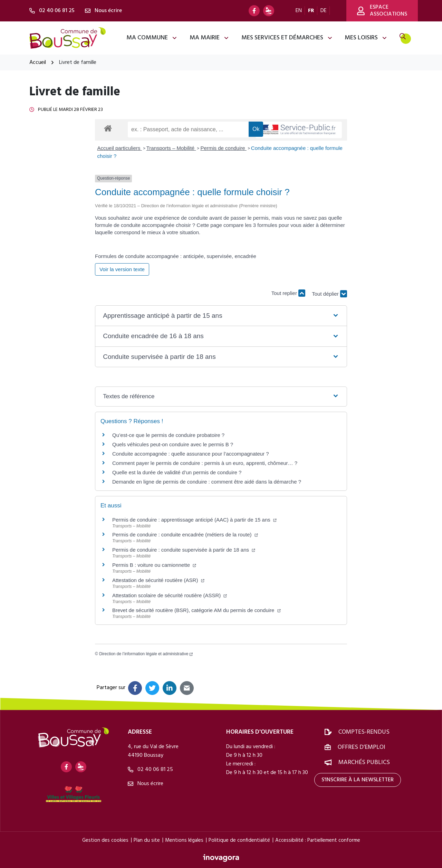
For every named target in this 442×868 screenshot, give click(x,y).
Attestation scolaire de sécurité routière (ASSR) (170, 595)
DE (324, 11)
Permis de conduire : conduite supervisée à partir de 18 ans (184, 550)
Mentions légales (184, 840)
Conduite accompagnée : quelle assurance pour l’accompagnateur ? (191, 454)
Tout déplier (329, 297)
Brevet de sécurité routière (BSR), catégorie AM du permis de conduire (196, 610)
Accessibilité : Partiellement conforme (318, 840)
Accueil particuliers (120, 148)
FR (311, 11)
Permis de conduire (223, 148)
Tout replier (288, 293)
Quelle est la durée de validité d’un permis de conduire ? (177, 472)
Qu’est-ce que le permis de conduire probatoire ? (168, 435)
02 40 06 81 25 (150, 770)
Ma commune (152, 38)
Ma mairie (209, 38)
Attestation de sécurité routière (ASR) (158, 580)
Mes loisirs (366, 38)
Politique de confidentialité (239, 840)
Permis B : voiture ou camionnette (154, 565)
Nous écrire (146, 784)
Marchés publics (364, 762)
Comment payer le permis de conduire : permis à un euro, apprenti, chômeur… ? (205, 463)
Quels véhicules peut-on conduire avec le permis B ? (173, 444)
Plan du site (147, 840)
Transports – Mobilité (171, 148)
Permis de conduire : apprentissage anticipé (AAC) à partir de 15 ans (194, 520)
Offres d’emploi (362, 747)
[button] (221, 316)
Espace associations (382, 11)
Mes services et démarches (287, 38)
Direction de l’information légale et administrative (146, 654)
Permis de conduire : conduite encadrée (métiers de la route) (185, 535)
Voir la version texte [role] (122, 269)
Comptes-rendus (364, 732)
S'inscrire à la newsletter (358, 780)
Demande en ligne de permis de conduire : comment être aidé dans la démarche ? (207, 482)
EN (299, 11)
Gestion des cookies (105, 840)
